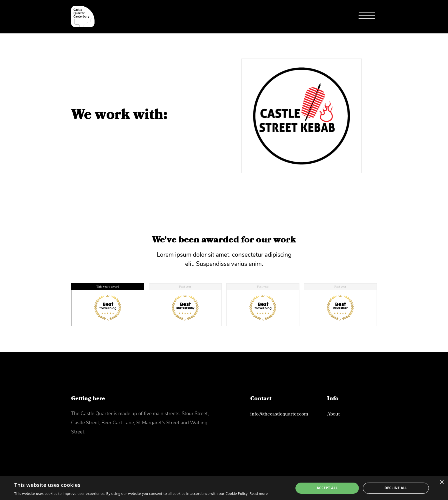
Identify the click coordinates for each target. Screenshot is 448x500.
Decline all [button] (396, 488)
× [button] (442, 482)
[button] (367, 17)
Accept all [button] (327, 488)
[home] (83, 16)
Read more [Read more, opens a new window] (259, 494)
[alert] (224, 488)
